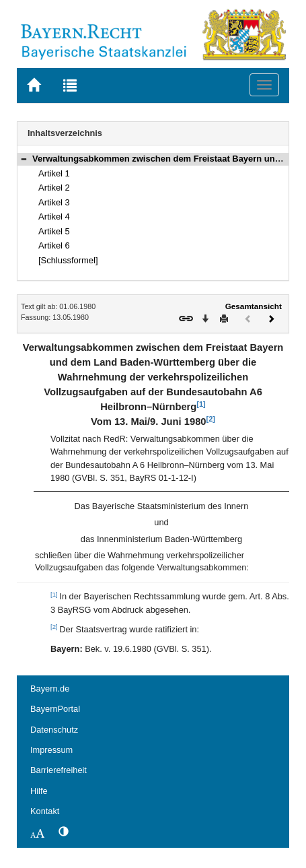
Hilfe (39, 791)
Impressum (51, 750)
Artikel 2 (54, 188)
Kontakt (45, 811)
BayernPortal (55, 709)
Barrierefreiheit (59, 770)
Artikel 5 (54, 231)
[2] (211, 419)
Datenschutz (54, 730)
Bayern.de (50, 689)
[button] (24, 159)
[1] (201, 404)
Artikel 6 (54, 245)
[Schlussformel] (68, 260)
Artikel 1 (54, 173)
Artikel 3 (54, 202)
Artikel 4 (54, 216)
